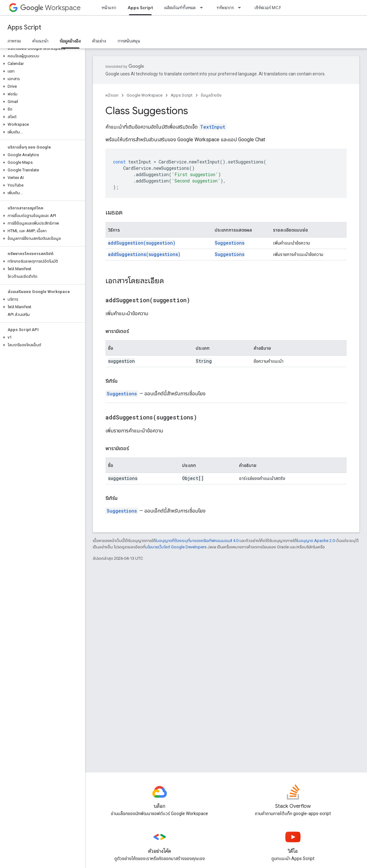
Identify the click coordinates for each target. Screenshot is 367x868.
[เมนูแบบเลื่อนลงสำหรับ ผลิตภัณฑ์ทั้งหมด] (203, 8)
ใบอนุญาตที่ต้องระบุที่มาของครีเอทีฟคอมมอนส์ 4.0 (197, 541)
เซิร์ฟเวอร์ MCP (268, 8)
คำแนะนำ (40, 41)
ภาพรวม (14, 41)
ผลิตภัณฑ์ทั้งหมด (180, 8)
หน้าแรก (109, 8)
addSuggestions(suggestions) (144, 254)
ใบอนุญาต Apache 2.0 (316, 541)
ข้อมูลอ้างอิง (211, 95)
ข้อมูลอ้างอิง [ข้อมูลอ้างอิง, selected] (70, 41)
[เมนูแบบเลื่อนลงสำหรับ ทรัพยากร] (241, 8)
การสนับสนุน (129, 41)
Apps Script (24, 27)
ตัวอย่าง (99, 41)
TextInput (213, 127)
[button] (41, 56)
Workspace (51, 8)
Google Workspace (145, 95)
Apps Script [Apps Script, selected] (140, 8)
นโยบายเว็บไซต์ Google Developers (176, 547)
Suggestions (230, 243)
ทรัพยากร (225, 8)
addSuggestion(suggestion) (142, 243)
